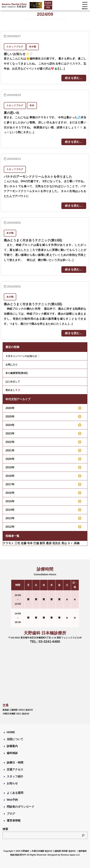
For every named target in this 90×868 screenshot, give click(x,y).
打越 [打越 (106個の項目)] (36, 543)
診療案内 (12, 746)
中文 (42, 7)
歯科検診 (12, 753)
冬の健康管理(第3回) (17, 373)
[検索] (83, 835)
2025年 (10, 417)
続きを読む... (74, 78)
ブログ (11, 814)
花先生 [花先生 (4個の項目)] (56, 543)
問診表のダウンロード (21, 807)
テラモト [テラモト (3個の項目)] (8, 543)
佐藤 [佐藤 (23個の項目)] (24, 543)
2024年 (10, 425)
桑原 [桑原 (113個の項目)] (49, 543)
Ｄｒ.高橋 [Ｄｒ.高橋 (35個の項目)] (73, 543)
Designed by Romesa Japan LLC (64, 855)
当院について (15, 739)
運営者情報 (14, 821)
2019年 (10, 467)
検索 (5, 829)
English (42, 3)
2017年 (10, 484)
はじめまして (13, 381)
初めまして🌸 (13, 390)
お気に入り (12, 365)
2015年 (10, 501)
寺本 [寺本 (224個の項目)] (30, 543)
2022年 (10, 442)
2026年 (10, 408)
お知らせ (12, 783)
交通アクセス (15, 769)
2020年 (10, 459)
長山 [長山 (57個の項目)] (64, 543)
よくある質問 (15, 793)
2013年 (10, 518)
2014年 (10, 510)
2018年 (10, 476)
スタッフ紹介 (15, 776)
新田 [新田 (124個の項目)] (42, 543)
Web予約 (12, 800)
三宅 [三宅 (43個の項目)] (17, 543)
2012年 (10, 527)
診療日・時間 (15, 763)
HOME (11, 732)
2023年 (10, 433)
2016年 (10, 493)
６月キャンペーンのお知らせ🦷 (23, 356)
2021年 (10, 450)
